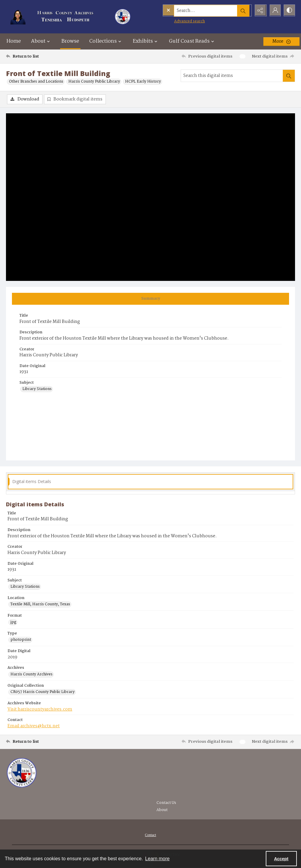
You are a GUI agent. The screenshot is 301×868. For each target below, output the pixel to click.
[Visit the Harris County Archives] (22, 773)
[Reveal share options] (259, 10)
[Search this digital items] (232, 76)
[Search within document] (289, 76)
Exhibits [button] (146, 41)
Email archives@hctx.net (34, 726)
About (162, 810)
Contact (150, 835)
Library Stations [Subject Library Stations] (37, 389)
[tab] (150, 299)
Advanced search (177, 21)
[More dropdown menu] (281, 41)
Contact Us (166, 803)
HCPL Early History (143, 82)
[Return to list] (45, 56)
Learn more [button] (157, 859)
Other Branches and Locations (36, 82)
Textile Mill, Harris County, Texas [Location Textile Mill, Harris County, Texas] (40, 605)
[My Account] (274, 10)
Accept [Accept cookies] (281, 859)
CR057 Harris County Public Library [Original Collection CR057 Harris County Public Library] (43, 692)
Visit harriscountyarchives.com (40, 710)
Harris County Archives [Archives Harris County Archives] (32, 675)
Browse (70, 41)
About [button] (41, 41)
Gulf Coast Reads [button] (192, 41)
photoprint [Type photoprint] (21, 640)
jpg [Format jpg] (13, 623)
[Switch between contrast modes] (289, 10)
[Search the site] (194, 10)
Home (14, 41)
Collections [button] (106, 41)
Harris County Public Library (94, 82)
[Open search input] (244, 10)
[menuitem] (150, 835)
